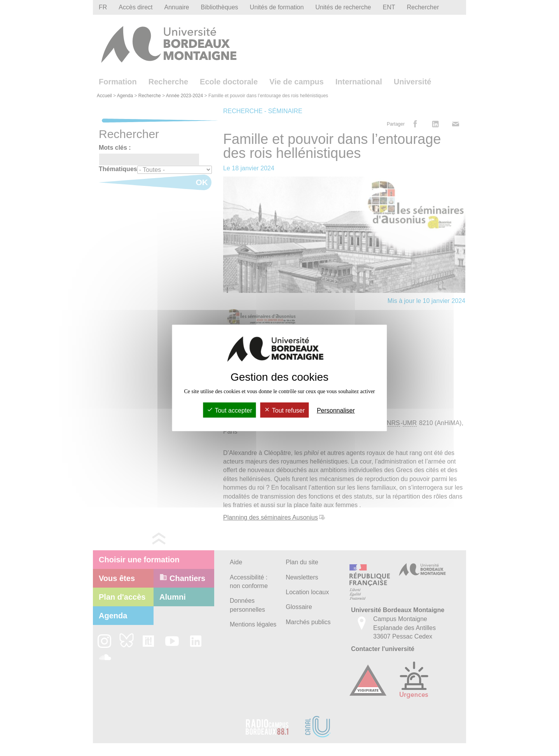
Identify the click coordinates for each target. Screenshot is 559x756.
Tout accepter (229, 410)
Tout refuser (284, 410)
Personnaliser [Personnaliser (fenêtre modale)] (336, 410)
